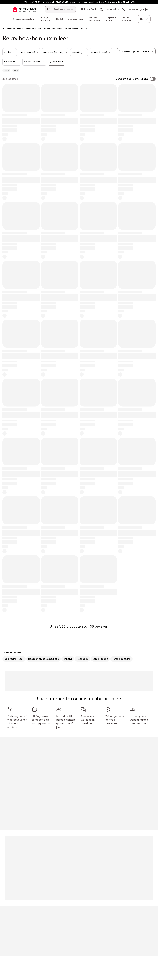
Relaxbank (57, 29)
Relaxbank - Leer (14, 659)
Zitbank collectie (33, 29)
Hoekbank (82, 659)
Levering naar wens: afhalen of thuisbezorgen (140, 720)
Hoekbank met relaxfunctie (44, 659)
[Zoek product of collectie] (49, 9)
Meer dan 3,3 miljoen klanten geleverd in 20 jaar (66, 722)
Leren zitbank (100, 659)
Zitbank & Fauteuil (15, 29)
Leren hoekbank (121, 659)
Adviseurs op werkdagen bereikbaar (89, 720)
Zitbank (47, 29)
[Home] (3, 29)
